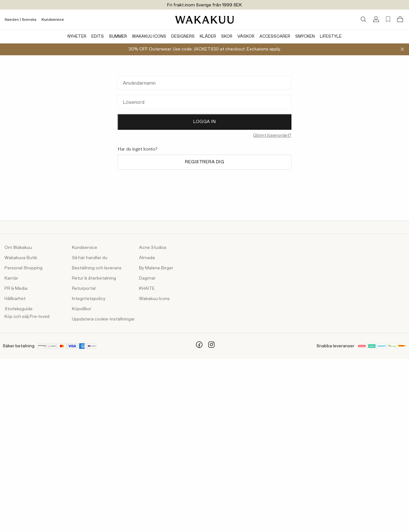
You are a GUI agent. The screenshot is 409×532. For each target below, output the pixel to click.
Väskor (246, 37)
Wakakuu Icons (149, 37)
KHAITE (147, 289)
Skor (227, 37)
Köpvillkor (82, 309)
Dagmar (147, 278)
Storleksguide (19, 309)
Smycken (305, 37)
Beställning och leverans (97, 268)
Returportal (84, 289)
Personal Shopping (23, 268)
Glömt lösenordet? (272, 135)
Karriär (11, 278)
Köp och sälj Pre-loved (27, 317)
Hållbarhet (15, 299)
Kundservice (53, 20)
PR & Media (16, 289)
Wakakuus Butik (21, 258)
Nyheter (77, 37)
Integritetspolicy (89, 299)
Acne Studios (153, 248)
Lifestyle (331, 37)
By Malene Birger (156, 268)
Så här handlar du (90, 258)
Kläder (208, 37)
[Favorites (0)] (388, 19)
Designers (183, 37)
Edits (98, 37)
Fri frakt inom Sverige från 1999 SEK (204, 5)
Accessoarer (275, 37)
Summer (118, 37)
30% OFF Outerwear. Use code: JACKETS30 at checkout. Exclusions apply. (205, 49)
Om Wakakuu (18, 248)
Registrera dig (204, 162)
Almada (147, 258)
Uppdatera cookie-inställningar (103, 319)
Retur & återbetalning (94, 278)
